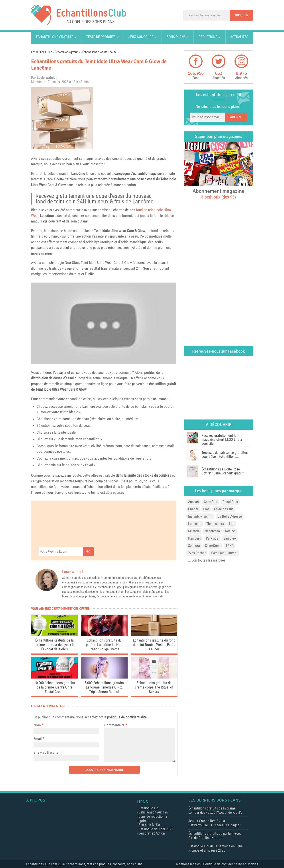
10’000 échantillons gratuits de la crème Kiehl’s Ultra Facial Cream (55, 687)
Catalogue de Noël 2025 (156, 829)
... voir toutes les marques (207, 560)
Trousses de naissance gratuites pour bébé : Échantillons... (225, 455)
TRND (230, 546)
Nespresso (212, 531)
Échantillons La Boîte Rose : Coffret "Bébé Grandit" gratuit (223, 471)
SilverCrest (213, 546)
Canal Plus (230, 502)
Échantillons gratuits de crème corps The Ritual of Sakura (154, 687)
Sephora (194, 546)
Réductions (208, 37)
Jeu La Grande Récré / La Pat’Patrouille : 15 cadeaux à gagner (214, 823)
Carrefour (211, 502)
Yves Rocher (197, 553)
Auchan (193, 502)
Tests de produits (101, 37)
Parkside (212, 538)
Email (38, 739)
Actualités (239, 37)
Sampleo (230, 538)
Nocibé (230, 531)
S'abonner (236, 117)
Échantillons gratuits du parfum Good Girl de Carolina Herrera (215, 836)
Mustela (194, 531)
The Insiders (215, 524)
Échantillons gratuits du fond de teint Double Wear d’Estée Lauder (154, 645)
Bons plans (176, 37)
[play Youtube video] (104, 323)
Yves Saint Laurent (224, 553)
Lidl (232, 524)
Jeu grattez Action (152, 833)
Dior (206, 509)
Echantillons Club (42, 52)
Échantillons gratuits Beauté (100, 52)
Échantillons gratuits (55, 37)
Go (88, 551)
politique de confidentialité (127, 717)
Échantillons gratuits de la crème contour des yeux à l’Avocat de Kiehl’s (54, 645)
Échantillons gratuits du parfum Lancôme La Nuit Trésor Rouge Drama (104, 645)
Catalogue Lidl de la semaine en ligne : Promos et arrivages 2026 (216, 848)
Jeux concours (141, 37)
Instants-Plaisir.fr (200, 516)
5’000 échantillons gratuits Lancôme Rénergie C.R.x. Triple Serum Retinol (104, 687)
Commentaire (116, 725)
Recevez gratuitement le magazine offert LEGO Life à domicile (222, 440)
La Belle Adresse (230, 516)
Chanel (193, 509)
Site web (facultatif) (48, 752)
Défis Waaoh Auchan (153, 812)
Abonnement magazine (219, 194)
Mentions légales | (190, 864)
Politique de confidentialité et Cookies (231, 864)
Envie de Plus (224, 509)
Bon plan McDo (149, 825)
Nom (37, 725)
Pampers (194, 538)
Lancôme (78, 174)
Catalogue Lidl (149, 808)
